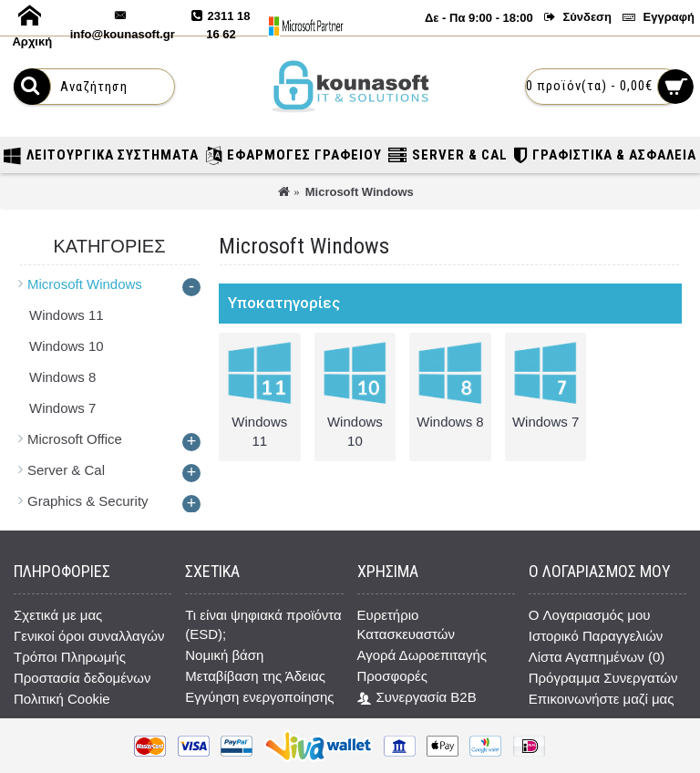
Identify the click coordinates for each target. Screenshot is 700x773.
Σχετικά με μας (58, 615)
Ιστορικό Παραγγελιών (596, 636)
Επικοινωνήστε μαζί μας (602, 699)
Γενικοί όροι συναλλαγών (89, 636)
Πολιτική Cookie (62, 699)
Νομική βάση (224, 655)
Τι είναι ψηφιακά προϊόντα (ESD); (263, 624)
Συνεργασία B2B (417, 698)
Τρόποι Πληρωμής (70, 657)
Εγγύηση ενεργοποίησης (259, 697)
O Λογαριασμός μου (590, 615)
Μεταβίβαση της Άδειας (255, 676)
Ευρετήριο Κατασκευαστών (406, 624)
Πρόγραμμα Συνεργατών (603, 678)
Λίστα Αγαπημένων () (597, 657)
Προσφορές (392, 676)
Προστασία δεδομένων (82, 678)
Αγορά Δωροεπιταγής (422, 655)
